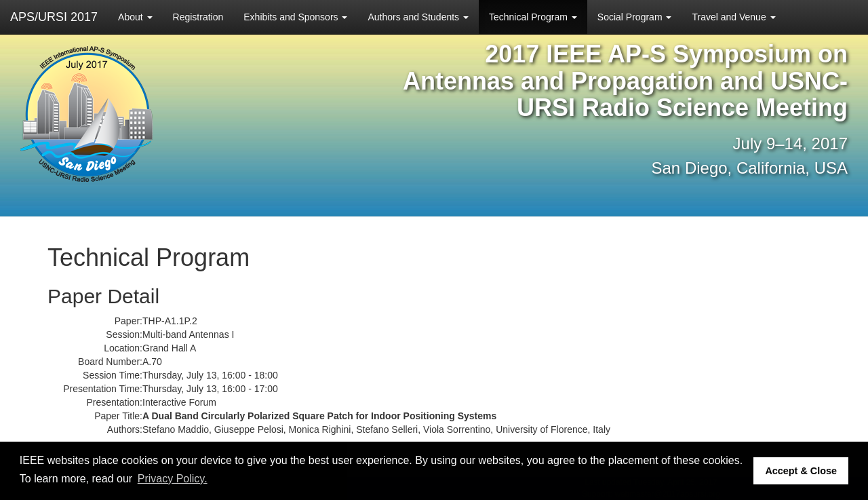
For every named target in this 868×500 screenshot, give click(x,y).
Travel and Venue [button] (733, 17)
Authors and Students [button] (418, 17)
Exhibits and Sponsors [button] (295, 17)
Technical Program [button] (533, 17)
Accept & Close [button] (801, 471)
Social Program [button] (635, 17)
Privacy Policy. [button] (173, 479)
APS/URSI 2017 (54, 17)
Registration (198, 17)
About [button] (135, 17)
